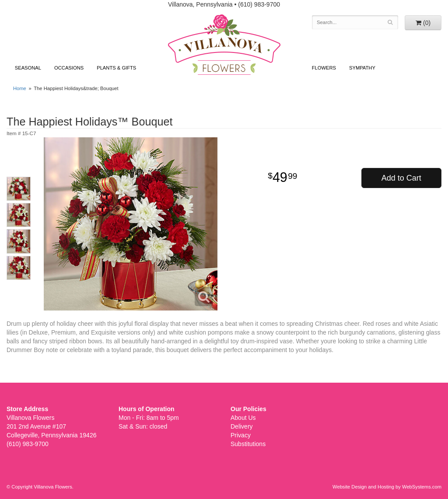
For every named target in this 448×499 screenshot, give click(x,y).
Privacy (241, 435)
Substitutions (248, 444)
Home (20, 88)
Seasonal (28, 68)
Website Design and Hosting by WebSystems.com (387, 487)
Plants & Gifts (116, 68)
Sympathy (362, 68)
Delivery (242, 426)
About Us (243, 418)
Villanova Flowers (224, 45)
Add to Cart (401, 178)
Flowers (324, 68)
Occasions (69, 68)
